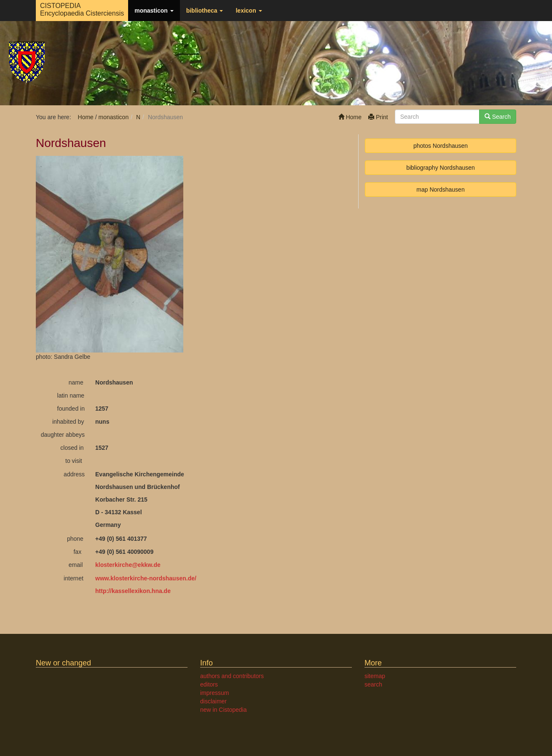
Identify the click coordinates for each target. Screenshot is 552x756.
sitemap (375, 676)
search (373, 684)
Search (498, 117)
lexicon (249, 11)
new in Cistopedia (224, 710)
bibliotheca (205, 11)
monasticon (154, 11)
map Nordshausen (440, 190)
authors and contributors (232, 676)
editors (209, 684)
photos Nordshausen (441, 146)
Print (378, 117)
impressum (214, 693)
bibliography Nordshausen (441, 168)
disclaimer (213, 701)
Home (350, 117)
